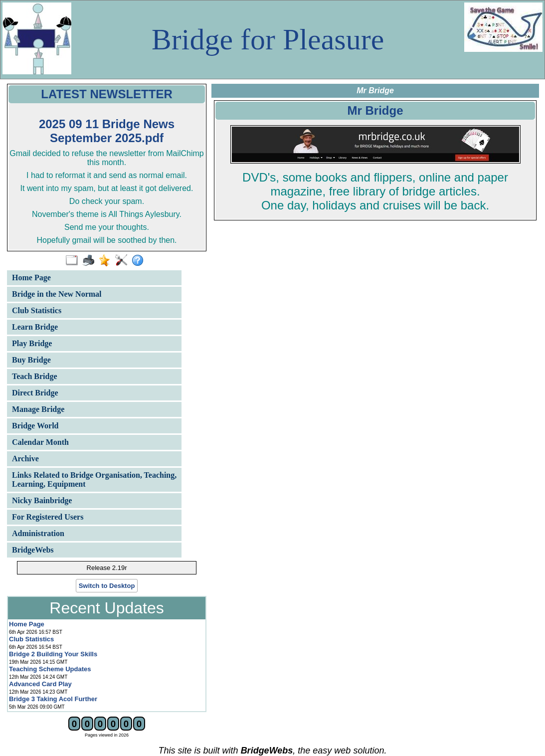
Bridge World (35, 426)
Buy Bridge (31, 360)
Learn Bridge (35, 327)
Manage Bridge (38, 409)
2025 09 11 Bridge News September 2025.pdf (107, 131)
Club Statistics (37, 310)
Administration (38, 533)
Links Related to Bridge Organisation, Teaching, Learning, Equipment (94, 479)
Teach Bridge (35, 376)
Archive (25, 459)
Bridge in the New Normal (57, 294)
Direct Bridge (35, 393)
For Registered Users (48, 517)
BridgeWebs (33, 550)
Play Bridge (32, 343)
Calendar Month (40, 442)
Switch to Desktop (107, 586)
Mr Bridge (375, 110)
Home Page (31, 278)
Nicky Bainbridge (42, 500)
